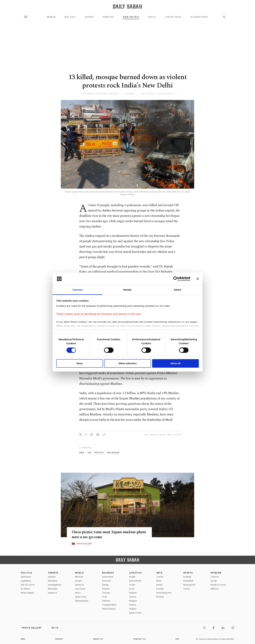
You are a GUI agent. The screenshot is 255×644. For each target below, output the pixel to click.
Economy (106, 581)
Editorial (214, 589)
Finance (106, 589)
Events (159, 585)
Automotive (108, 577)
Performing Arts (164, 593)
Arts (159, 573)
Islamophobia (199, 17)
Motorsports (189, 585)
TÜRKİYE (53, 573)
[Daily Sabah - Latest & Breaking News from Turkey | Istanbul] (127, 6)
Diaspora (52, 593)
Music (159, 581)
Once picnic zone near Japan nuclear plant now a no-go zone (104, 535)
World (51, 17)
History (133, 605)
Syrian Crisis (173, 17)
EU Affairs (25, 589)
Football (187, 577)
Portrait (160, 589)
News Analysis (27, 593)
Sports (188, 573)
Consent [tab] (78, 290)
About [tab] (177, 290)
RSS (177, 639)
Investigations (54, 585)
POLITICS (26, 573)
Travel (132, 585)
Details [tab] (127, 290)
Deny (80, 363)
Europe (89, 17)
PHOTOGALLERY (84, 544)
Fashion (133, 593)
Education (53, 581)
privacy (59, 639)
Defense (106, 601)
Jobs (23, 639)
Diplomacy (26, 577)
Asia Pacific (131, 17)
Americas (108, 17)
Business (108, 573)
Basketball (188, 581)
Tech (104, 597)
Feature (133, 609)
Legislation (26, 581)
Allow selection (127, 363)
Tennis (186, 589)
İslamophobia (82, 601)
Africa (152, 17)
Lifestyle (135, 573)
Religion (133, 601)
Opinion (216, 573)
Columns (215, 577)
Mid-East (70, 17)
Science (133, 597)
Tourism (106, 593)
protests (99, 452)
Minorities (53, 589)
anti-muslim (113, 452)
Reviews (160, 597)
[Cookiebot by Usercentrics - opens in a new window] (176, 279)
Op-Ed (213, 581)
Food (132, 589)
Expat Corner (135, 613)
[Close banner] (198, 279)
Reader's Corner (218, 585)
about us (98, 639)
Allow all (175, 363)
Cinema (160, 577)
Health (132, 577)
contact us (140, 639)
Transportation (109, 605)
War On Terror (28, 585)
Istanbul (52, 577)
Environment (135, 581)
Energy (105, 585)
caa (89, 452)
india (82, 452)
